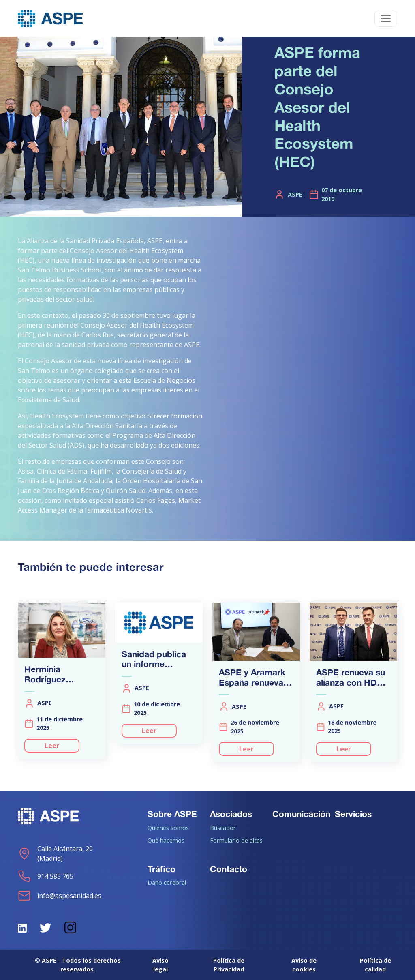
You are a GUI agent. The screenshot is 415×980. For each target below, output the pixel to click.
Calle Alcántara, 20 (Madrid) (55, 853)
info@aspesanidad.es (60, 896)
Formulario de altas (236, 840)
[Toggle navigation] (386, 19)
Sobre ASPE (172, 814)
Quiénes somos (168, 828)
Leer (52, 746)
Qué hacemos (166, 840)
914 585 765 (46, 876)
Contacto (229, 869)
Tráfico (162, 869)
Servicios (353, 814)
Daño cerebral (167, 882)
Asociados (231, 814)
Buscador (223, 828)
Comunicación (301, 814)
